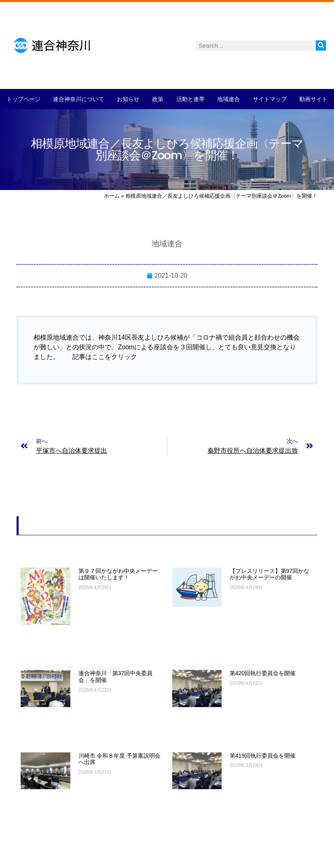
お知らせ (128, 99)
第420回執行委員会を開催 (263, 673)
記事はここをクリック (105, 357)
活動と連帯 (190, 99)
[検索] (321, 45)
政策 (158, 99)
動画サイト (313, 99)
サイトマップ (270, 99)
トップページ (23, 99)
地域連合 (228, 99)
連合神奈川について (78, 99)
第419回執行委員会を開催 (263, 756)
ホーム (112, 196)
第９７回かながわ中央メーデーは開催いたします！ (118, 574)
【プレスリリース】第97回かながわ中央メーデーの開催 (270, 574)
